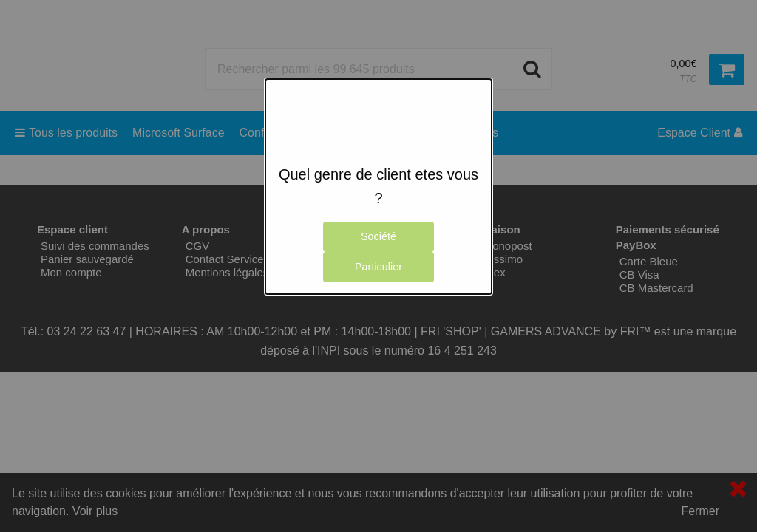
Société (378, 236)
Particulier (378, 267)
